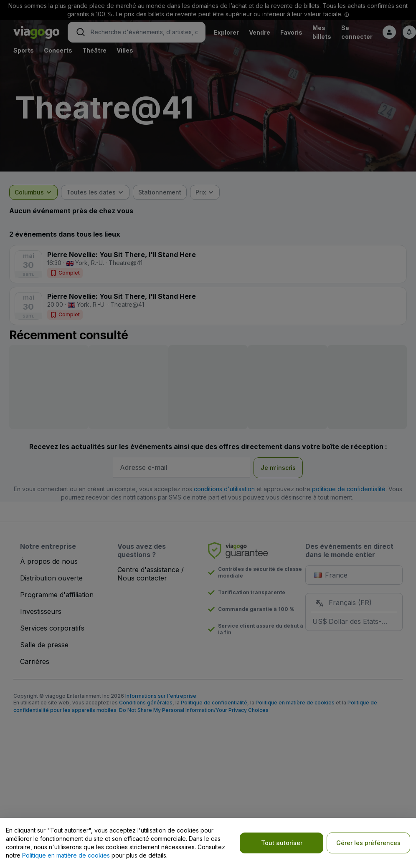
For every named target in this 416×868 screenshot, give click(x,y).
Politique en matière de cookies (66, 855)
